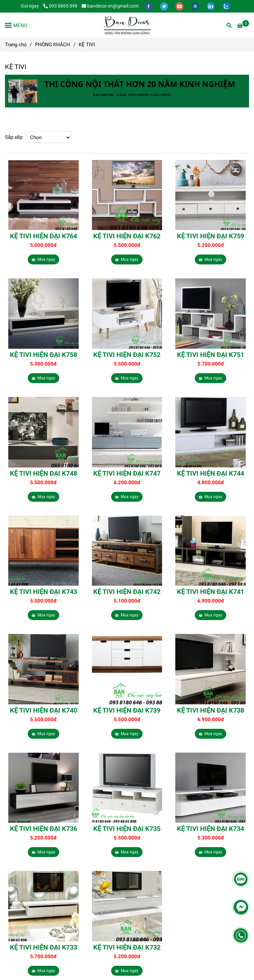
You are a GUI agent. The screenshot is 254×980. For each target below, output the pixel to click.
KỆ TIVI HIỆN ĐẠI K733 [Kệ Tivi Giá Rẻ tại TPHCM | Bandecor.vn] (43, 947)
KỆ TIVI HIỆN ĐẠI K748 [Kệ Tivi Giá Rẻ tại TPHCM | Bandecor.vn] (43, 473)
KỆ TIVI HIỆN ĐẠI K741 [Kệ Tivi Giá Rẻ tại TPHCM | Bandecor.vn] (211, 592)
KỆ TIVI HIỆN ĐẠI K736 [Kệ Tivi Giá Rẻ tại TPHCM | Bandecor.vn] (43, 829)
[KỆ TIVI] (127, 25)
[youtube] (180, 6)
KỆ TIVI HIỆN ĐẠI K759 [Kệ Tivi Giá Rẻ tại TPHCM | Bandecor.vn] (211, 236)
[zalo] (226, 6)
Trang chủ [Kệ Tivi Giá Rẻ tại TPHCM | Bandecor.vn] (16, 45)
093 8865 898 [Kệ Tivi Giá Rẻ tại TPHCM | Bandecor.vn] (60, 6)
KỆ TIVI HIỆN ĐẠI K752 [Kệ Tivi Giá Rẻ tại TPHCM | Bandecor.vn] (127, 355)
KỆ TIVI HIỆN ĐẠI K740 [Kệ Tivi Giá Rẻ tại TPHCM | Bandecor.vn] (43, 710)
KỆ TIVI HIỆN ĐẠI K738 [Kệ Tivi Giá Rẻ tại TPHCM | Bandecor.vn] (211, 710)
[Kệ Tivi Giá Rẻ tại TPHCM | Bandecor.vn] (243, 25)
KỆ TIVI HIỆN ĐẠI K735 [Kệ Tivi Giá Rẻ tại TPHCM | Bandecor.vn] (127, 829)
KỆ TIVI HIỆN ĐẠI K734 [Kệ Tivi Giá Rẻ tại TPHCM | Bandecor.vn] (211, 829)
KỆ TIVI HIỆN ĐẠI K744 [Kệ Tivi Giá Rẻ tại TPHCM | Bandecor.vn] (211, 473)
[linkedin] (211, 6)
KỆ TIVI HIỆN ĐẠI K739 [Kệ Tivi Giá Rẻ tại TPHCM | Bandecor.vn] (127, 710)
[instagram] (196, 6)
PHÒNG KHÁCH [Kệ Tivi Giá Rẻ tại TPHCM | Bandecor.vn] (53, 45)
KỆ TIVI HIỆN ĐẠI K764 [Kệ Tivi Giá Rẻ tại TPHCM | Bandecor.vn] (43, 236)
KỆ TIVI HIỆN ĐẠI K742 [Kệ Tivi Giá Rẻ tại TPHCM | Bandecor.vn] (127, 592)
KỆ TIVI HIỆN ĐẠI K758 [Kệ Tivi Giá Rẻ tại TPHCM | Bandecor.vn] (43, 355)
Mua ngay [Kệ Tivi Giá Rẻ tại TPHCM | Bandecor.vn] (43, 259)
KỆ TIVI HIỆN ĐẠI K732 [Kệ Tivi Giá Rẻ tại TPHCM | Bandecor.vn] (127, 947)
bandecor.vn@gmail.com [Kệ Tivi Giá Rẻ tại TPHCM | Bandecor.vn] (110, 6)
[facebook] (149, 6)
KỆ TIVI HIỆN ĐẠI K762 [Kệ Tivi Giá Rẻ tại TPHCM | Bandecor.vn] (127, 236)
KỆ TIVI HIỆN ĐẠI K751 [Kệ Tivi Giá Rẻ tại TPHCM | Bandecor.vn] (211, 355)
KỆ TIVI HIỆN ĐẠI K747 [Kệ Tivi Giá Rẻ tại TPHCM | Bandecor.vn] (127, 473)
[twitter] (165, 6)
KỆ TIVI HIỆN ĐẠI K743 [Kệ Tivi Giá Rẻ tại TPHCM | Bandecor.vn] (43, 592)
